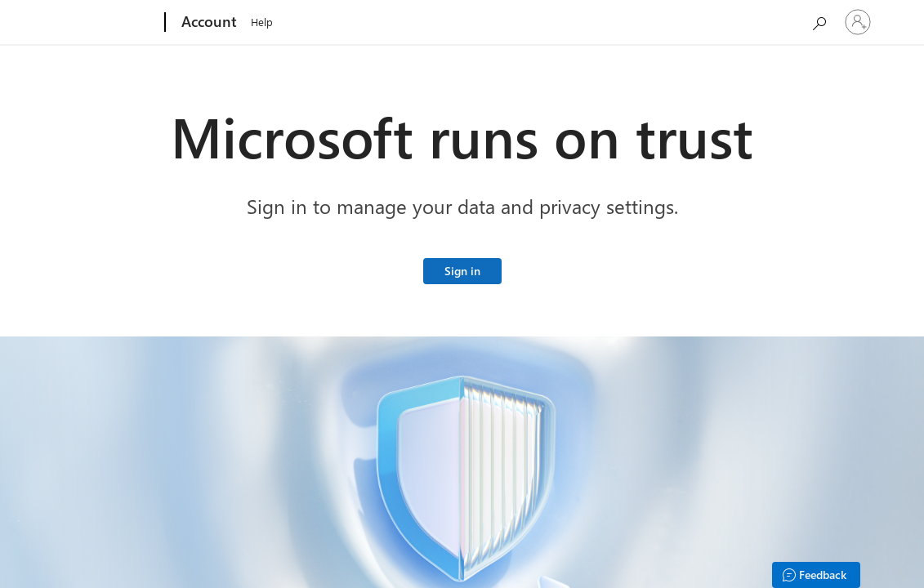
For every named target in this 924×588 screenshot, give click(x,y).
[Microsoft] (103, 23)
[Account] (208, 23)
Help (262, 22)
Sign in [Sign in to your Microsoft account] (462, 271)
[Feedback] (816, 575)
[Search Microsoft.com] (819, 21)
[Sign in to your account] (858, 22)
